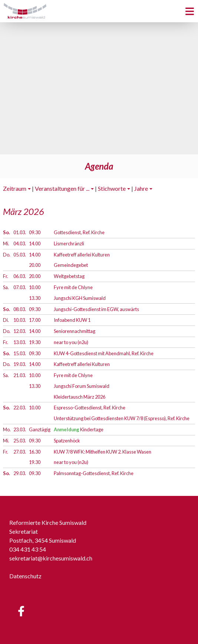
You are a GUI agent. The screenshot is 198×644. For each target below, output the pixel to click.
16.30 (35, 452)
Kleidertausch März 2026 (80, 397)
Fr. (6, 276)
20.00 (35, 265)
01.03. (20, 232)
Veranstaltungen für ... (62, 188)
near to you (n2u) (71, 342)
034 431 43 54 (28, 549)
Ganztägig (40, 429)
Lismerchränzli (69, 243)
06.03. (20, 276)
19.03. (20, 364)
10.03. (20, 320)
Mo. (7, 429)
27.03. (20, 452)
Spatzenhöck (67, 441)
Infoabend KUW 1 (72, 320)
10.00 (35, 287)
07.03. (20, 287)
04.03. (20, 243)
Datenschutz (25, 576)
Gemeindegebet (71, 265)
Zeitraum (15, 188)
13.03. (20, 342)
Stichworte (112, 188)
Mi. (6, 243)
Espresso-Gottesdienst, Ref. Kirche (90, 408)
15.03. (20, 353)
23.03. (20, 429)
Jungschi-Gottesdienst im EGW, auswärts (96, 309)
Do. (7, 255)
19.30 (35, 342)
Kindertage (79, 429)
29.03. (20, 473)
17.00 (35, 320)
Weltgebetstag (69, 276)
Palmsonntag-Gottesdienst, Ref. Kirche (94, 473)
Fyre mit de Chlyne (73, 287)
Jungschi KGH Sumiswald (80, 298)
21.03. (20, 375)
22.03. (20, 408)
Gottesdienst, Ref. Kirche (79, 232)
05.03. (20, 255)
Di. (6, 320)
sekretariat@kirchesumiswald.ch (51, 558)
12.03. (20, 331)
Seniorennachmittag (75, 331)
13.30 (35, 298)
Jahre (141, 188)
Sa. (6, 287)
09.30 (35, 232)
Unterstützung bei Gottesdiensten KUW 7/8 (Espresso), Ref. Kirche (122, 418)
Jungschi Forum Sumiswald (82, 386)
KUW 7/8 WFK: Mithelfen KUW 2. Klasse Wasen (103, 452)
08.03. (20, 309)
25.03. (20, 441)
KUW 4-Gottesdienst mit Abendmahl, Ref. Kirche (104, 353)
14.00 (35, 243)
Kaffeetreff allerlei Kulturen (82, 255)
